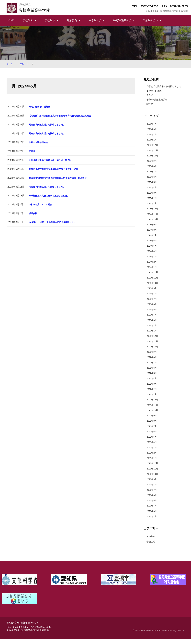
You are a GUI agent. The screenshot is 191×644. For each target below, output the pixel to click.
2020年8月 (152, 490)
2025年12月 (153, 150)
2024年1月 (152, 272)
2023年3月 (152, 325)
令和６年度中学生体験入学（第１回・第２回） (55, 160)
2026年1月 (152, 145)
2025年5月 (152, 187)
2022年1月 (152, 399)
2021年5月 (152, 442)
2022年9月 (152, 357)
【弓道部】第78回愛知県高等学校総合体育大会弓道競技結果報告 (65, 116)
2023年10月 (153, 288)
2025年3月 (152, 198)
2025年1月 (152, 208)
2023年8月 (152, 299)
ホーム (10, 64)
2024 (23, 64)
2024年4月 (152, 256)
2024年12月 (153, 214)
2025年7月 (152, 177)
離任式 (150, 109)
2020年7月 (152, 495)
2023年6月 (152, 309)
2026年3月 (152, 134)
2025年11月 (153, 156)
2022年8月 (152, 362)
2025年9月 (152, 166)
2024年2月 (152, 267)
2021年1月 (152, 463)
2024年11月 (153, 219)
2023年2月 (152, 331)
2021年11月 (153, 410)
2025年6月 (152, 182)
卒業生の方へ (150, 20)
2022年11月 (153, 347)
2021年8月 (152, 426)
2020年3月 (152, 516)
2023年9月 (152, 293)
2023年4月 (152, 320)
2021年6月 (152, 437)
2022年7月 (152, 368)
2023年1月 (152, 336)
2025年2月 (152, 203)
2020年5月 (152, 506)
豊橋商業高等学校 (37, 10)
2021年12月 (153, 405)
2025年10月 (153, 161)
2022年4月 (152, 384)
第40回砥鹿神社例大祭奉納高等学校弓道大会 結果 (57, 169)
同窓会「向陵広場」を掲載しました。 (50, 124)
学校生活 (50, 20)
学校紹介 (28, 20)
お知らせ (151, 541)
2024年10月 (153, 224)
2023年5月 (152, 315)
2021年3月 (152, 453)
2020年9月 (152, 484)
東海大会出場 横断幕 (41, 107)
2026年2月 (152, 140)
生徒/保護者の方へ (124, 20)
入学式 (150, 99)
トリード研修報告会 (40, 142)
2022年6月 (152, 373)
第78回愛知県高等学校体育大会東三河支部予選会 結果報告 (62, 178)
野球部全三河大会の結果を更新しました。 (52, 196)
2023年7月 (152, 304)
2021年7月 (152, 431)
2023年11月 (153, 283)
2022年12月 (153, 341)
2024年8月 (152, 235)
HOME (11, 20)
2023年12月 (153, 278)
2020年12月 (153, 469)
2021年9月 (152, 421)
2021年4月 (152, 447)
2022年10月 (153, 352)
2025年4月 (152, 193)
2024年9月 (152, 230)
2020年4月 (152, 511)
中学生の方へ (97, 20)
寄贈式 (32, 151)
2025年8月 (152, 171)
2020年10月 (153, 479)
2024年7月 (152, 240)
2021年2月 (152, 458)
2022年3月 (152, 389)
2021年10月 (153, 415)
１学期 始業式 (155, 95)
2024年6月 (152, 246)
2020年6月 (152, 500)
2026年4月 (152, 129)
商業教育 (72, 20)
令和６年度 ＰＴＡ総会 (42, 204)
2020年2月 (152, 522)
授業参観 (34, 213)
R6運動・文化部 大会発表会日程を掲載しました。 (57, 222)
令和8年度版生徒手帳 (158, 104)
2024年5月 (152, 251)
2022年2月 (152, 394)
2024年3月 (152, 262)
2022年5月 (152, 378)
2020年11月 (153, 474)
